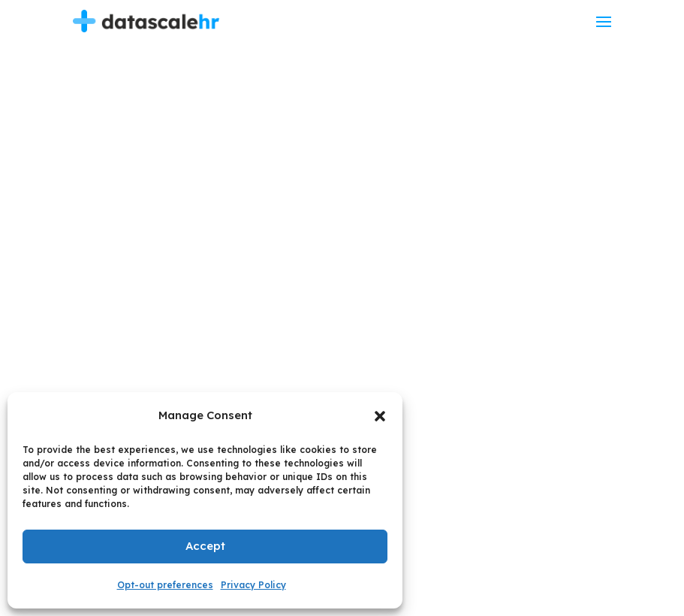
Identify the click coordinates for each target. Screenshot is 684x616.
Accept (205, 546)
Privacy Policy (253, 585)
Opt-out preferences (165, 585)
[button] (380, 416)
